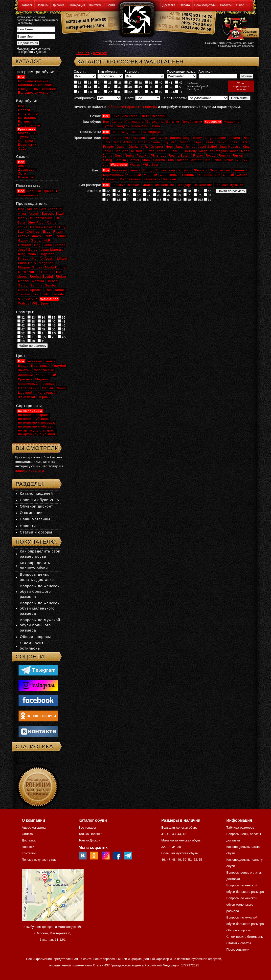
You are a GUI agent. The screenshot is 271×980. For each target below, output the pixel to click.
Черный (169, 179)
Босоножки (141, 126)
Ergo (197, 142)
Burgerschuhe (215, 138)
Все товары (87, 827)
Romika (225, 156)
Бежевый (120, 170)
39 (148, 82)
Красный (134, 175)
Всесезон (159, 116)
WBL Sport (151, 165)
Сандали (123, 126)
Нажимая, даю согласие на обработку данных (33, 50)
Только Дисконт (90, 840)
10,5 (170, 92)
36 (118, 82)
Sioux (146, 160)
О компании (31, 513)
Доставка (169, 5)
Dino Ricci (36, 222)
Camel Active (123, 142)
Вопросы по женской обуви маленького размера (40, 608)
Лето (146, 116)
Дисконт (58, 5)
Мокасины (232, 122)
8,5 (128, 92)
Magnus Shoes (227, 151)
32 (77, 82)
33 (88, 82)
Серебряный (210, 175)
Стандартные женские (194, 185)
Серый (229, 175)
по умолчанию (30, 411)
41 (169, 82)
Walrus (135, 165)
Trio (207, 160)
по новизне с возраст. (37, 422)
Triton (217, 160)
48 (128, 87)
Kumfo (150, 151)
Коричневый (113, 175)
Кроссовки (213, 122)
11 (179, 92)
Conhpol (185, 142)
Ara (128, 138)
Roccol (211, 156)
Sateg (108, 160)
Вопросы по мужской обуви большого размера (40, 625)
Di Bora (234, 138)
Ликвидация (77, 5)
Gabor (121, 147)
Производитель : (181, 71)
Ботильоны (155, 122)
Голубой (184, 170)
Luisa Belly (188, 151)
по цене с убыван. (34, 419)
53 (179, 87)
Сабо (156, 126)
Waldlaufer (119, 165)
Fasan (208, 142)
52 (169, 87)
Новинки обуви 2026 (39, 500)
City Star (169, 142)
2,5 (108, 92)
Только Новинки (90, 834)
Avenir (163, 138)
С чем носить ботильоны (245, 937)
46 (108, 87)
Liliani (173, 151)
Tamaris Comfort (189, 160)
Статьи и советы (239, 943)
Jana (179, 147)
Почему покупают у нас (39, 860)
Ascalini (139, 138)
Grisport (157, 147)
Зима (116, 116)
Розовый (190, 175)
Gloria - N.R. (138, 147)
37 (128, 82)
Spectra (159, 160)
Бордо (149, 170)
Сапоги (117, 122)
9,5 (149, 92)
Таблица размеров (240, 827)
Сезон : (80, 71)
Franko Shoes (226, 142)
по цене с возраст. (34, 415)
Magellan (206, 151)
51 (158, 87)
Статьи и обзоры (36, 532)
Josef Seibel (207, 147)
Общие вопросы (35, 637)
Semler (134, 160)
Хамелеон (152, 179)
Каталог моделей (36, 493)
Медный (150, 175)
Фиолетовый (130, 179)
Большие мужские (229, 185)
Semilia (120, 160)
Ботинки (173, 122)
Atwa (151, 138)
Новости (226, 5)
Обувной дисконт (36, 506)
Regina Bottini (180, 156)
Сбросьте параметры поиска (133, 107)
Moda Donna (55, 267)
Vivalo (229, 160)
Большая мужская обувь (180, 853)
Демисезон (131, 116)
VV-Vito (31, 299)
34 (98, 82)
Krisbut (136, 151)
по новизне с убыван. (36, 426)
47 (118, 87)
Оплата (185, 5)
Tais (171, 160)
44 (88, 87)
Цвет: (130, 98)
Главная (83, 53)
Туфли (108, 126)
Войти (111, 5)
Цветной (110, 179)
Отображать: (85, 98)
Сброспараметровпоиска (241, 86)
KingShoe (121, 151)
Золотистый (220, 170)
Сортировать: (176, 98)
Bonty (198, 138)
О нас (240, 5)
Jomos (190, 147)
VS (239, 160)
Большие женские (126, 185)
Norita (130, 156)
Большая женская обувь (179, 827)
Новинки (43, 5)
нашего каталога (29, 471)
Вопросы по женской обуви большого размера (40, 591)
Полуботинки (192, 122)
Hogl (169, 147)
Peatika (143, 156)
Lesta (161, 151)
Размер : (132, 71)
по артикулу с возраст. (37, 430)
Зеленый (240, 170)
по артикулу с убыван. (37, 434)
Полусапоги (135, 122)
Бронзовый (166, 170)
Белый (135, 170)
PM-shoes (158, 156)
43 (77, 87)
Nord (119, 156)
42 (179, 82)
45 (98, 87)
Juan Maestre (230, 147)
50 (148, 87)
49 (138, 87)
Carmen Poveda (148, 142)
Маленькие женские (158, 185)
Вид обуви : (107, 71)
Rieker (198, 156)
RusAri (238, 156)
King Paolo (27, 254)
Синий (242, 175)
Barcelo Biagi (181, 138)
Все (106, 116)
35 (108, 82)
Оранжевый (170, 175)
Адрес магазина (34, 827)
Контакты (96, 5)
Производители (205, 5)
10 (158, 92)
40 (158, 82)
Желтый (201, 170)
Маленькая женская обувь (181, 840)
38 (138, 82)
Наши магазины (35, 519)
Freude (109, 147)
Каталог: (29, 61)
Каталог (27, 5)
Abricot (117, 138)
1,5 (88, 92)
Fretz (244, 142)
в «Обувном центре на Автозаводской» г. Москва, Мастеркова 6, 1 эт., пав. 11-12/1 (53, 933)
